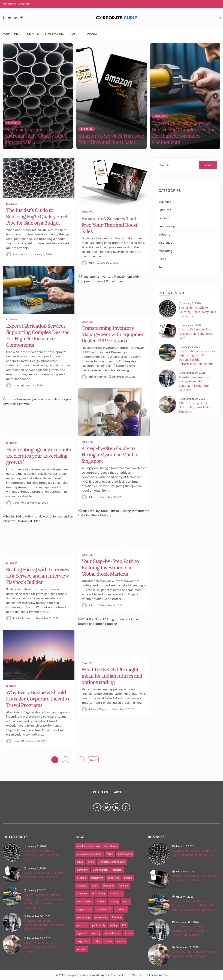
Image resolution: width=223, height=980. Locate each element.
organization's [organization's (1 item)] (103, 909)
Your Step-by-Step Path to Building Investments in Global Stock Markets (110, 567)
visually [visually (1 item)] (121, 941)
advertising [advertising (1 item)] (111, 846)
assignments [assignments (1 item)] (125, 854)
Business (32, 34)
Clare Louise (20, 254)
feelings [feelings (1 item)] (123, 886)
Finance (92, 34)
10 (81, 760)
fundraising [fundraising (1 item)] (99, 894)
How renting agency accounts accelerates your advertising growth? (38, 456)
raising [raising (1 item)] (114, 925)
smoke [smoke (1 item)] (128, 933)
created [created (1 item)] (82, 878)
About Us (25, 4)
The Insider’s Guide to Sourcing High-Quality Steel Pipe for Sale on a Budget (37, 216)
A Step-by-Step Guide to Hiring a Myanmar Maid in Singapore (110, 455)
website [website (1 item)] (82, 949)
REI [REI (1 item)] (124, 925)
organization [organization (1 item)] (84, 909)
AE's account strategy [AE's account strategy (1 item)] (90, 854)
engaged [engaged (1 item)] (82, 886)
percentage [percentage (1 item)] (84, 917)
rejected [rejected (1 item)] (82, 933)
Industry (164, 234)
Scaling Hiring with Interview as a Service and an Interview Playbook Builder (38, 576)
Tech (162, 267)
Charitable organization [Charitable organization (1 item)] (112, 862)
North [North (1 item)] (126, 901)
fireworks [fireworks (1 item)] (82, 894)
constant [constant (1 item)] (117, 870)
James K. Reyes (97, 377)
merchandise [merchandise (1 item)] (85, 901)
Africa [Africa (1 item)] (110, 854)
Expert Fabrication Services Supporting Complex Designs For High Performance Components (184, 133)
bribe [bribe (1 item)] (91, 862)
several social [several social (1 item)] (112, 933)
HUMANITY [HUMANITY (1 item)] (116, 894)
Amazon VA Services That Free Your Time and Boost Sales (111, 139)
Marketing (11, 34)
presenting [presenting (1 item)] (101, 917)
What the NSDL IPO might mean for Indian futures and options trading (112, 676)
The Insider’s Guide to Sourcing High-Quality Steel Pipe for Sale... (35, 136)
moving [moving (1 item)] (114, 901)
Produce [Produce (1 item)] (117, 917)
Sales (75, 34)
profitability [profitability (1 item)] (99, 925)
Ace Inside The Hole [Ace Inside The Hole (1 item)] (88, 846)
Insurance (165, 243)
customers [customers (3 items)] (97, 878)
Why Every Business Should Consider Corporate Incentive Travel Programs (38, 699)
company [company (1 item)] (82, 870)
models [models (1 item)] (101, 901)
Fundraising (55, 34)
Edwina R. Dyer (22, 618)
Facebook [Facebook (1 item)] (109, 886)
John (91, 263)
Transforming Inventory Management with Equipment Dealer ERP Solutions (114, 334)
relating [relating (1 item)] (96, 933)
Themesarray (158, 975)
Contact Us (10, 4)
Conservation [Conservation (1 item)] (100, 870)
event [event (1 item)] (95, 886)
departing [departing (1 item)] (113, 878)
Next (93, 760)
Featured (165, 210)
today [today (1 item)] (97, 941)
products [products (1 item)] (82, 925)
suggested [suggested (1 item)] (83, 941)
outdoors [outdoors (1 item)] (121, 909)
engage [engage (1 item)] (128, 878)
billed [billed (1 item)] (80, 862)
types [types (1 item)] (109, 941)
